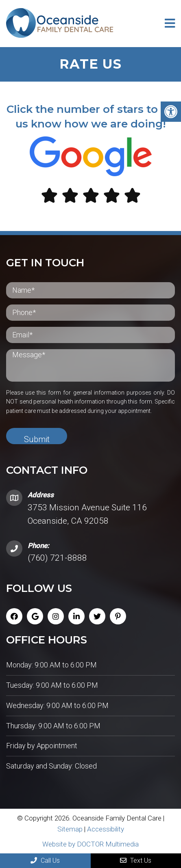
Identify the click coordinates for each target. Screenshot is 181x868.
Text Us (136, 860)
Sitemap (70, 829)
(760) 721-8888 (57, 558)
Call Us (45, 860)
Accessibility (106, 829)
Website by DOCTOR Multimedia (90, 844)
